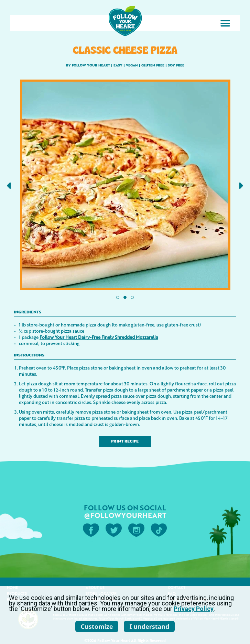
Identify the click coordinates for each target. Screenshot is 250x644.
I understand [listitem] (149, 626)
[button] (225, 23)
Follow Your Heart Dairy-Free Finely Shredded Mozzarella (99, 337)
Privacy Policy (194, 609)
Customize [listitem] (97, 626)
